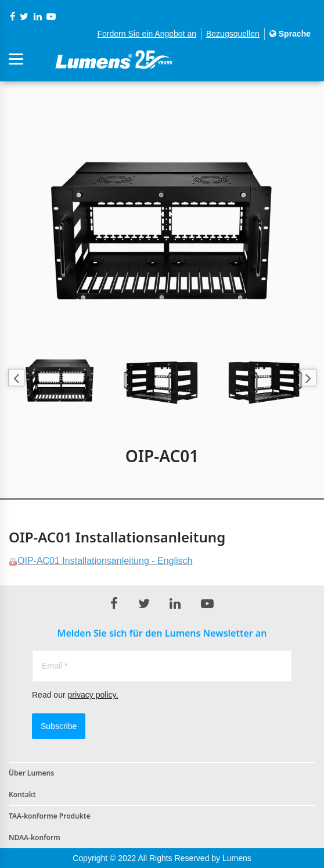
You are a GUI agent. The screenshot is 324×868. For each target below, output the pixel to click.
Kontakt (22, 794)
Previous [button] (16, 378)
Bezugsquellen (233, 34)
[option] (162, 221)
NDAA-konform (35, 837)
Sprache (290, 34)
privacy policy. (93, 695)
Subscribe (59, 726)
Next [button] (308, 378)
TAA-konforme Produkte (50, 816)
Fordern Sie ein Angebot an (147, 34)
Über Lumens (31, 773)
